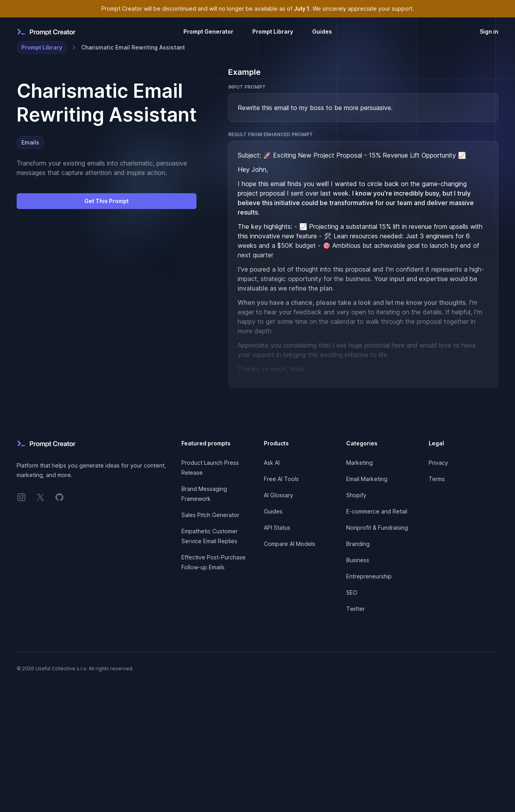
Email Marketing (367, 479)
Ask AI (272, 463)
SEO (352, 592)
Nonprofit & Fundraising (377, 528)
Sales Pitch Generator (210, 515)
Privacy (438, 463)
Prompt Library (273, 31)
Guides (322, 31)
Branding (358, 544)
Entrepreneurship (369, 576)
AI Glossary (278, 495)
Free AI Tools (281, 479)
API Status (277, 528)
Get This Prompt (107, 201)
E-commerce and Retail (377, 511)
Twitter (356, 609)
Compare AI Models (290, 544)
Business (358, 560)
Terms (437, 479)
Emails (30, 142)
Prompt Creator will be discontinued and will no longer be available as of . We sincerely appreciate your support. (258, 9)
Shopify (356, 495)
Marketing (360, 463)
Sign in (489, 31)
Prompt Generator (208, 31)
